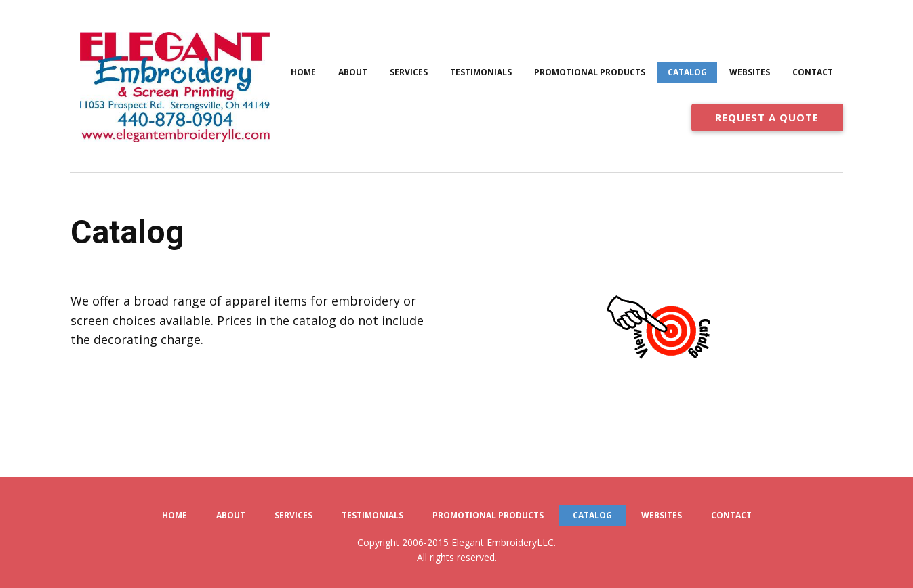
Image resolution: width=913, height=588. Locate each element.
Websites (750, 72)
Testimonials (481, 72)
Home (303, 72)
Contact (813, 72)
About (353, 72)
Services (409, 72)
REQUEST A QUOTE (767, 117)
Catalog (687, 72)
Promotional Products (590, 72)
